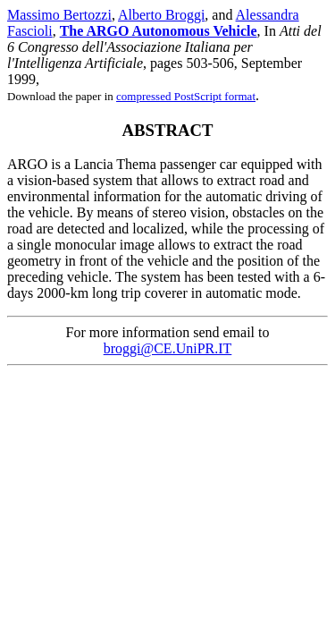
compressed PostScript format (186, 96)
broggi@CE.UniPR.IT (168, 348)
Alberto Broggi (161, 15)
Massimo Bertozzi (59, 15)
